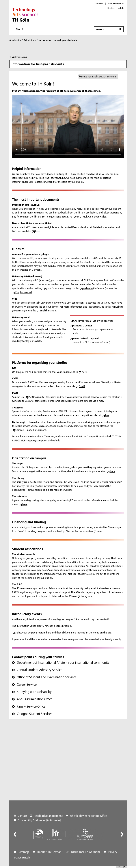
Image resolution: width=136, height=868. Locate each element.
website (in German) (31, 270)
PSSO (31, 397)
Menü (19, 29)
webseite (88, 288)
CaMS (82, 386)
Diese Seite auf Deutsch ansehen (99, 76)
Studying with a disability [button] (32, 692)
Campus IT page (24, 430)
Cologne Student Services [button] (32, 714)
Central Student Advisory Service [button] (37, 670)
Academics (15, 40)
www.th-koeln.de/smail (86, 338)
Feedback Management (48, 816)
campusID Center (83, 325)
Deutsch (111, 8)
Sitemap (23, 852)
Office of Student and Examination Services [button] (44, 677)
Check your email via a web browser (93, 321)
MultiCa (87, 216)
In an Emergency (116, 3)
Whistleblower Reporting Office (88, 816)
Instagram (86, 596)
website (119, 307)
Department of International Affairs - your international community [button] (61, 662)
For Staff (99, 3)
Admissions (30, 40)
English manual (24, 292)
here (38, 231)
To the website (65, 490)
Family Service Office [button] (29, 706)
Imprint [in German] (50, 852)
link (107, 415)
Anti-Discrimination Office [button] (32, 699)
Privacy (112, 852)
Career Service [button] (24, 684)
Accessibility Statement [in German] (39, 820)
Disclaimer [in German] (85, 852)
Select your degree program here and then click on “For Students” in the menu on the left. (63, 632)
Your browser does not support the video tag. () (68, 127)
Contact (22, 816)
